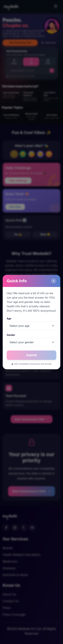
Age (9, 318)
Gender (11, 335)
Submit (31, 355)
